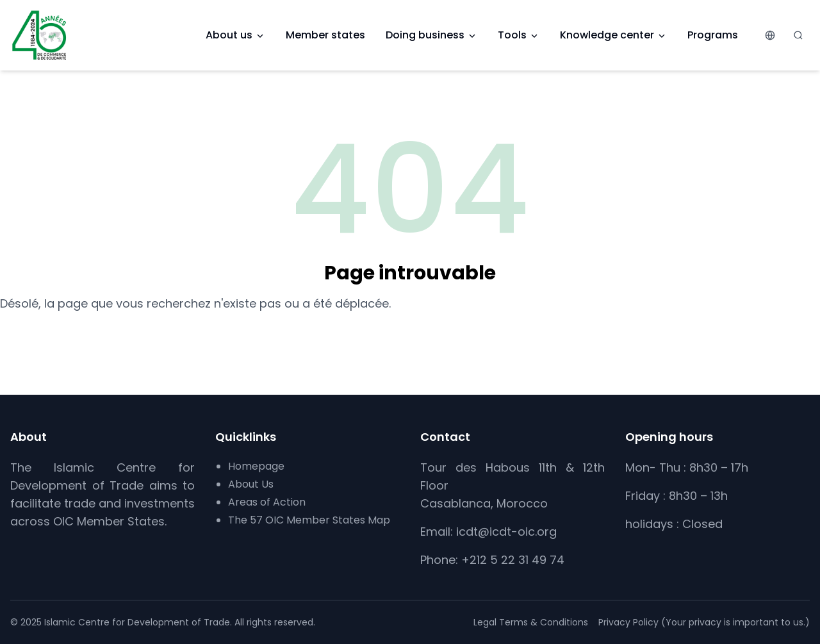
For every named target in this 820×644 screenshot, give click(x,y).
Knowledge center (613, 35)
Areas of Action (267, 502)
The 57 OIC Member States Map (309, 520)
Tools (519, 35)
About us (235, 35)
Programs (713, 35)
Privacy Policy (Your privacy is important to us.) (704, 622)
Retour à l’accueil (410, 335)
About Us (251, 484)
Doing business (431, 35)
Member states (325, 35)
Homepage (256, 466)
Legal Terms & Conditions (531, 622)
